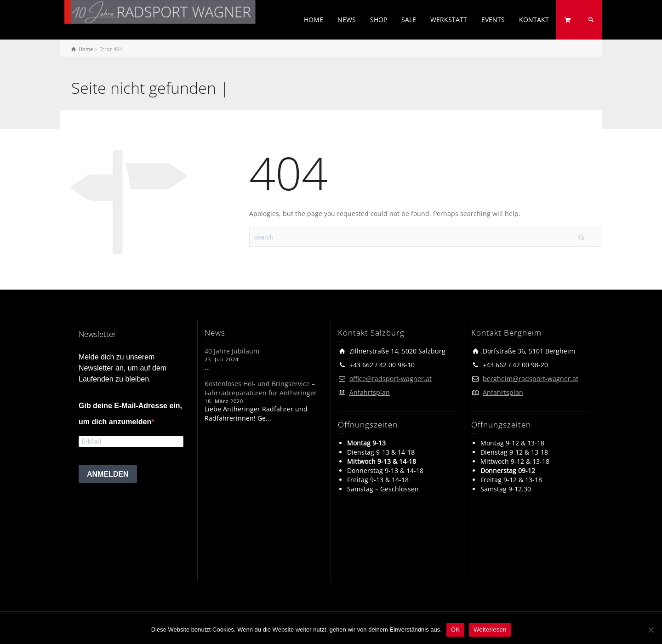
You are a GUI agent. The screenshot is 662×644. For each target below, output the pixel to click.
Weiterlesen (490, 630)
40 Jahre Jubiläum (232, 351)
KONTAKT (534, 20)
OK (455, 630)
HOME (314, 20)
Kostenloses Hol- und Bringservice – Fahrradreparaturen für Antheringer (261, 388)
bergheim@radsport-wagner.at (531, 379)
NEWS (347, 20)
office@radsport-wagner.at (391, 379)
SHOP (379, 20)
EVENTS (493, 20)
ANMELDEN (108, 474)
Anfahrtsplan (370, 392)
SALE (409, 20)
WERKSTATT (449, 20)
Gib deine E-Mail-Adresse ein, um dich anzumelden (130, 414)
